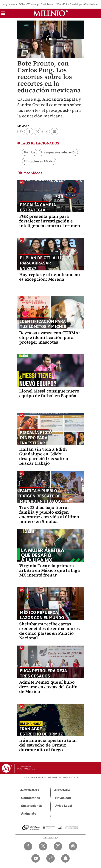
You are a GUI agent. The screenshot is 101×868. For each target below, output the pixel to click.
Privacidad (63, 798)
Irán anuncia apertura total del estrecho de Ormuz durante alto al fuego (48, 745)
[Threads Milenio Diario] (73, 846)
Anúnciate (29, 814)
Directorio (63, 790)
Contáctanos (31, 798)
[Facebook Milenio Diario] (28, 846)
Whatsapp (33, 4)
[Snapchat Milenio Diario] (65, 858)
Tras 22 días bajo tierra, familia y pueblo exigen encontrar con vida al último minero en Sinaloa (49, 514)
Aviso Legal (64, 806)
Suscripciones (31, 806)
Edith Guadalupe (72, 4)
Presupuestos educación (58, 152)
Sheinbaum (47, 4)
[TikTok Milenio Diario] (50, 858)
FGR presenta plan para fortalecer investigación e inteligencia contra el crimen (50, 221)
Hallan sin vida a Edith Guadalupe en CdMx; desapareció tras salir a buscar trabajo (44, 456)
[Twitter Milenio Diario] (43, 846)
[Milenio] (50, 13)
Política (30, 152)
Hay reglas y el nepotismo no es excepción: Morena (50, 277)
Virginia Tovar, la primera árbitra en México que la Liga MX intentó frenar (50, 570)
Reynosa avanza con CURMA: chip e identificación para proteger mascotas (49, 337)
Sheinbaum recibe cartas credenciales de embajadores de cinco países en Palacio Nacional (49, 631)
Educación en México (39, 161)
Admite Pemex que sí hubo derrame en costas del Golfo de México (48, 687)
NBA (58, 4)
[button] (3, 14)
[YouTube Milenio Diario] (36, 858)
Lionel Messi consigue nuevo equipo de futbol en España (49, 393)
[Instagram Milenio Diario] (58, 846)
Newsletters (30, 790)
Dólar (22, 4)
